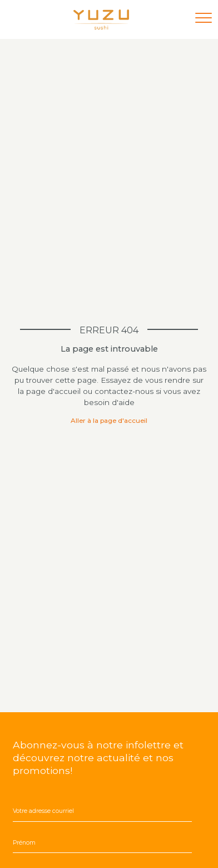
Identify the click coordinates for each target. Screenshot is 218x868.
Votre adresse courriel (43, 811)
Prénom (24, 843)
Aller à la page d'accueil (109, 421)
